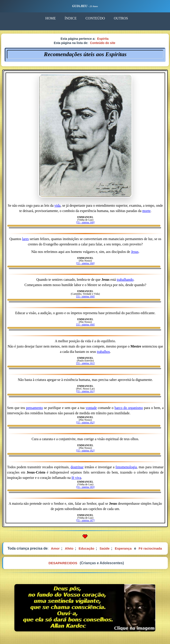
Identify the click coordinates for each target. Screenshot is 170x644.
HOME (50, 18)
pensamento (34, 408)
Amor (55, 548)
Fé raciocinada (150, 548)
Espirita (103, 39)
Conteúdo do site (103, 43)
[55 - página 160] (85, 222)
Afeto (69, 548)
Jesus (135, 252)
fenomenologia (126, 467)
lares (25, 239)
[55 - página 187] (85, 520)
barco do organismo (129, 408)
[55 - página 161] (85, 363)
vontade (91, 408)
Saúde (105, 548)
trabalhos (103, 352)
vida (58, 205)
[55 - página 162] (85, 422)
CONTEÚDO (95, 18)
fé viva (76, 478)
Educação (86, 548)
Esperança (123, 548)
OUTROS (121, 18)
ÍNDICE (70, 18)
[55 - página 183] (85, 487)
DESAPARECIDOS (63, 563)
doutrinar (77, 467)
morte (146, 211)
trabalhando (125, 280)
